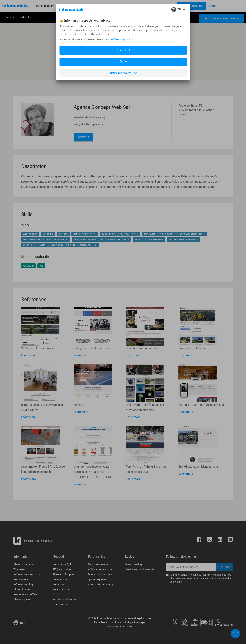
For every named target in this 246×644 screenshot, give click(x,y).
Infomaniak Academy (101, 584)
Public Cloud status (65, 599)
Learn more (28, 355)
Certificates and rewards (140, 569)
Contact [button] (83, 137)
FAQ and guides (63, 569)
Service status (62, 605)
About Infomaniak (24, 564)
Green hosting (133, 564)
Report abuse (61, 589)
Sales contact (61, 579)
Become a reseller (98, 564)
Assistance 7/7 (62, 564)
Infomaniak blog (23, 584)
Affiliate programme (100, 569)
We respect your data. (194, 578)
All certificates (22, 589)
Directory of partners (100, 574)
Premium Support (64, 574)
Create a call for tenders (221, 18)
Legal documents (123, 618)
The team (19, 569)
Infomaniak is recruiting (27, 574)
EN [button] (22, 623)
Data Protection (104, 622)
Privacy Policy (123, 622)
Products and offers (25, 594)
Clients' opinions (23, 599)
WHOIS (57, 594)
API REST (59, 584)
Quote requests (97, 579)
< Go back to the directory (18, 17)
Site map (139, 622)
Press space (21, 579)
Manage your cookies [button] (120, 626)
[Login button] (192, 6)
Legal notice (143, 618)
